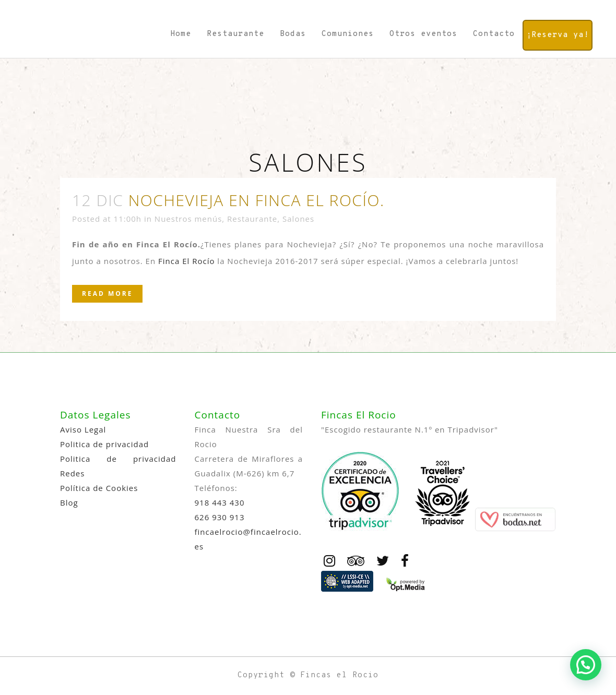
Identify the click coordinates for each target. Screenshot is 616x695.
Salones (298, 219)
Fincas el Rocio (339, 675)
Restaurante (252, 219)
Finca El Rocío (186, 261)
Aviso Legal (83, 429)
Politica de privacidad (104, 444)
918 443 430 (220, 502)
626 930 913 (220, 517)
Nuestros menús (188, 219)
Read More (107, 293)
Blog (69, 502)
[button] (586, 665)
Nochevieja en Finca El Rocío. (257, 200)
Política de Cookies (99, 488)
